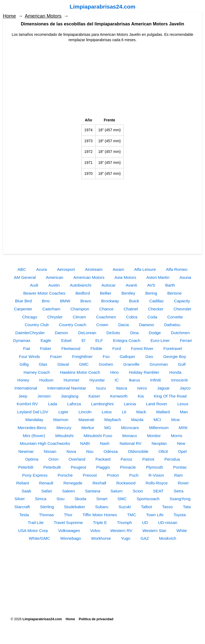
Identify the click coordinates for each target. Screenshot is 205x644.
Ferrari (186, 340)
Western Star (155, 531)
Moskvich (168, 538)
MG (108, 428)
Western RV (121, 531)
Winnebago (70, 538)
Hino (115, 372)
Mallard (163, 412)
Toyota (180, 515)
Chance (106, 309)
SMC (122, 499)
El (84, 340)
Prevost (90, 475)
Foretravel (173, 348)
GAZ (145, 538)
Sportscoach (148, 499)
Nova (71, 451)
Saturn (117, 491)
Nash (105, 443)
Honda (175, 372)
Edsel (66, 340)
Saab (26, 491)
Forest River (142, 348)
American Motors (43, 16)
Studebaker (75, 507)
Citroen (80, 317)
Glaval (63, 364)
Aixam (118, 269)
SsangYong (180, 499)
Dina (135, 333)
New (181, 443)
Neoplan (159, 443)
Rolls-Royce (157, 483)
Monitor (154, 436)
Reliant (23, 483)
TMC (131, 515)
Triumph (124, 522)
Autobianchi (81, 285)
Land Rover (157, 404)
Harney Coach (37, 372)
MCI (157, 420)
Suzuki (125, 507)
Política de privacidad (96, 619)
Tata (187, 507)
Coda (152, 317)
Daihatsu (172, 325)
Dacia (123, 325)
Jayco (185, 388)
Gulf (182, 364)
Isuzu (101, 388)
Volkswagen (69, 531)
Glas (43, 364)
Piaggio (103, 467)
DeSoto (113, 333)
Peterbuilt (52, 467)
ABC (22, 269)
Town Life (155, 515)
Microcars (130, 428)
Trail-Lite (36, 522)
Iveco (142, 388)
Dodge (155, 333)
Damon (62, 333)
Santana (93, 491)
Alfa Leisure (145, 269)
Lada (53, 404)
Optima (32, 459)
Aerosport (66, 269)
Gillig (24, 364)
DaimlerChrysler (30, 333)
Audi (34, 285)
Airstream (94, 269)
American (55, 277)
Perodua (172, 459)
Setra (178, 491)
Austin (54, 285)
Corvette (175, 317)
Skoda (80, 499)
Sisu (61, 499)
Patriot (148, 459)
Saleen (69, 491)
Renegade (73, 483)
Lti (124, 412)
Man (184, 412)
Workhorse (101, 538)
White (182, 531)
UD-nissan (168, 522)
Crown (102, 325)
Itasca (122, 388)
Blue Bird (23, 301)
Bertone (175, 293)
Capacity (182, 301)
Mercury (64, 428)
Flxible (96, 348)
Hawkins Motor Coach (80, 372)
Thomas (46, 515)
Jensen (44, 396)
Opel (182, 451)
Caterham (52, 309)
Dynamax (22, 340)
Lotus (107, 412)
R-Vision (156, 475)
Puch (134, 475)
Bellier (106, 293)
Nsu (90, 451)
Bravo (86, 301)
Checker (156, 309)
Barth (170, 285)
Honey (23, 380)
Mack (141, 412)
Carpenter (23, 309)
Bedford (83, 293)
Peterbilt (26, 467)
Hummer (71, 380)
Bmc (46, 301)
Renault (46, 483)
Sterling (47, 507)
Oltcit (163, 451)
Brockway (110, 301)
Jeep (23, 396)
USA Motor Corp (33, 531)
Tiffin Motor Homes (100, 515)
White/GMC (40, 538)
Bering (151, 293)
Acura (41, 269)
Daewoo (146, 325)
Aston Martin (158, 277)
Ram (178, 475)
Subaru (102, 507)
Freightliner (82, 356)
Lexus (183, 404)
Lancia (130, 404)
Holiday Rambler (144, 372)
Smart (102, 499)
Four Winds (29, 356)
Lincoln (85, 412)
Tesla (24, 515)
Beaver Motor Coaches (44, 293)
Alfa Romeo (177, 269)
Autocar (109, 285)
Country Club (37, 325)
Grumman (159, 364)
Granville (131, 364)
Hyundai (97, 380)
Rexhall (99, 483)
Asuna (185, 277)
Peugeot (78, 467)
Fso (106, 356)
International (26, 388)
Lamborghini (102, 404)
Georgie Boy (175, 356)
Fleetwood (71, 348)
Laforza (74, 404)
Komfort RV (27, 404)
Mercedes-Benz (32, 428)
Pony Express (35, 475)
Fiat (26, 348)
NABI (85, 443)
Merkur (88, 428)
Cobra (132, 317)
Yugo (126, 538)
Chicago (30, 317)
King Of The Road (170, 396)
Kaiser (94, 396)
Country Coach (72, 325)
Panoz (127, 459)
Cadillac (157, 301)
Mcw (175, 420)
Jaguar (163, 388)
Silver (19, 499)
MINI (183, 428)
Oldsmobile (138, 451)
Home (9, 16)
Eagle (46, 340)
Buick (134, 301)
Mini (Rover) (34, 436)
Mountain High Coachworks (45, 443)
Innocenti (179, 380)
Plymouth (155, 467)
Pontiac (180, 467)
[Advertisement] (102, 80)
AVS (151, 285)
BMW (65, 301)
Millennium (159, 428)
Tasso (167, 507)
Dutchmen (180, 333)
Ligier (64, 412)
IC (117, 380)
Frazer (56, 356)
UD (145, 522)
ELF (99, 340)
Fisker (46, 348)
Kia (141, 396)
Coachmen (106, 317)
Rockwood (126, 483)
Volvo (95, 531)
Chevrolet (182, 309)
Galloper (127, 356)
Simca (41, 499)
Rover (183, 483)
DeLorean (87, 333)
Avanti (131, 285)
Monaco (130, 436)
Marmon (61, 420)
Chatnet (131, 309)
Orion (54, 459)
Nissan (50, 451)
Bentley (128, 293)
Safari (47, 491)
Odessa (111, 451)
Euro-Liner (160, 340)
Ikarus (135, 380)
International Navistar (67, 388)
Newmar (26, 451)
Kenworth (119, 396)
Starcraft (22, 507)
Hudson (46, 380)
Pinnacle (128, 467)
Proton (113, 475)
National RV (131, 443)
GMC (84, 364)
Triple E (100, 522)
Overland (77, 459)
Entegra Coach (127, 340)
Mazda (137, 420)
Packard (103, 459)
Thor (68, 515)
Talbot (146, 507)
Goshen (106, 364)
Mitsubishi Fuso (98, 436)
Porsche (65, 475)
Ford (117, 348)
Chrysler (55, 317)
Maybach (113, 420)
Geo (149, 356)
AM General (25, 277)
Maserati (86, 420)
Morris (177, 436)
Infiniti (156, 380)
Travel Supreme (68, 522)
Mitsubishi (64, 436)
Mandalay (34, 420)
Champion (80, 309)
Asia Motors (125, 277)
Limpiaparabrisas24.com (102, 7)
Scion (138, 491)
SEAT (158, 491)
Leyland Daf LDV (33, 412)
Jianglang (70, 396)
